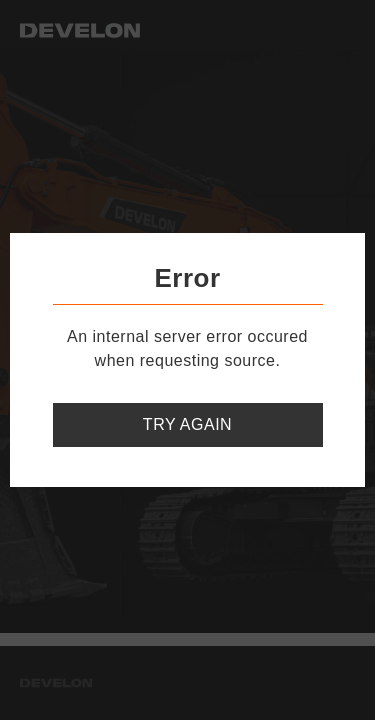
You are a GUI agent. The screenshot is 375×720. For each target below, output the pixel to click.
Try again (187, 424)
